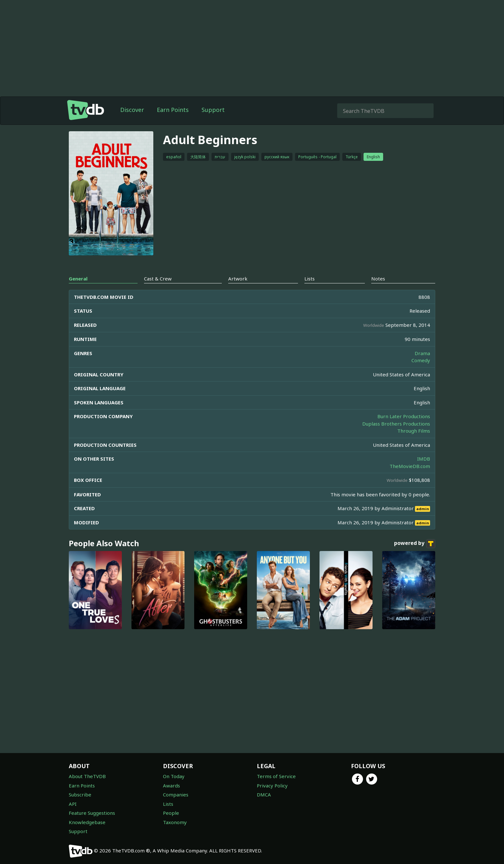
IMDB (424, 459)
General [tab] (78, 279)
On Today (174, 776)
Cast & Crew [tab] (158, 279)
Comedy (421, 360)
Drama (422, 353)
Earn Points (173, 110)
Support (213, 110)
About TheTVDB (87, 776)
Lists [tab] (310, 279)
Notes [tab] (378, 279)
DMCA (264, 795)
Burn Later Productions (404, 416)
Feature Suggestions (92, 813)
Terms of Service (276, 776)
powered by (415, 544)
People (171, 813)
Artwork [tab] (238, 279)
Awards (171, 786)
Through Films (414, 431)
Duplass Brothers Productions (396, 424)
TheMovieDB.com (410, 466)
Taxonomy (175, 822)
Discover (132, 110)
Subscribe (80, 795)
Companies (176, 795)
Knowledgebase (87, 822)
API (73, 804)
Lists (168, 804)
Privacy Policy (272, 786)
